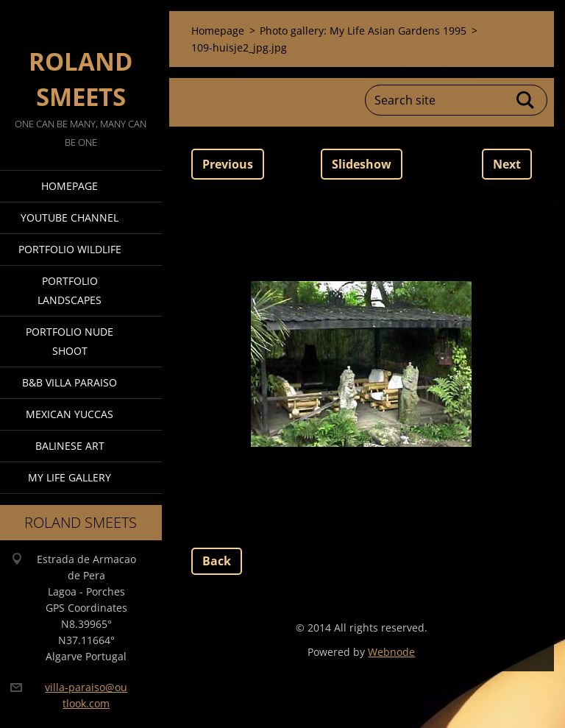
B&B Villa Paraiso (70, 382)
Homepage (70, 186)
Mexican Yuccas (70, 414)
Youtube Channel (70, 218)
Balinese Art (70, 446)
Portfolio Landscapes (70, 290)
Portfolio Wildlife (70, 249)
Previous (228, 164)
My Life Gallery (70, 477)
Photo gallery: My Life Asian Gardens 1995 (363, 31)
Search (526, 100)
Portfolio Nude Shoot (70, 341)
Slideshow (362, 164)
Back (217, 561)
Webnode (391, 652)
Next (507, 164)
